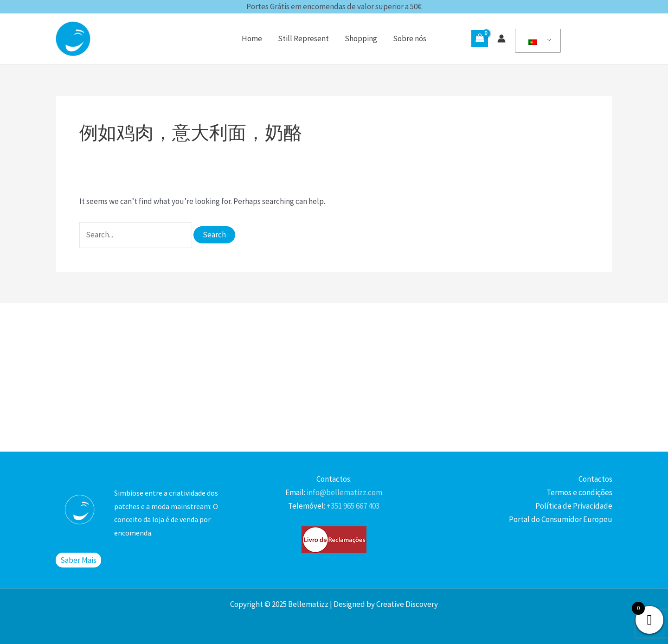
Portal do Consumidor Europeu (561, 519)
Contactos (595, 479)
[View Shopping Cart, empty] (480, 38)
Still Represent (303, 38)
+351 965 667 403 (352, 506)
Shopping (361, 38)
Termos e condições (579, 492)
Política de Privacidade (574, 506)
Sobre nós (410, 38)
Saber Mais (78, 560)
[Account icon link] (501, 38)
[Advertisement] (334, 377)
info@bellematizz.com (344, 492)
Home (252, 38)
